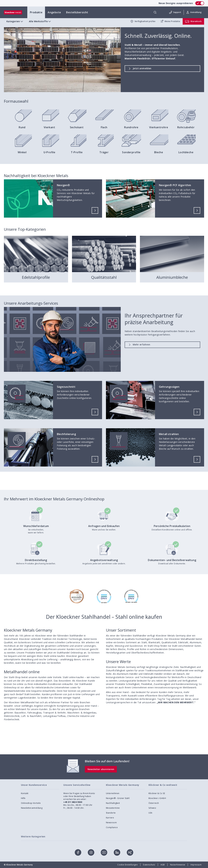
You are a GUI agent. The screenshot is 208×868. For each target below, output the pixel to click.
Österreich (154, 803)
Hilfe (23, 798)
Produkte (36, 12)
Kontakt (25, 793)
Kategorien (15, 21)
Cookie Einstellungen (127, 865)
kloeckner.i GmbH (157, 798)
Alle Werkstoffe (40, 21)
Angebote (54, 12)
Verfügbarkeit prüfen (143, 21)
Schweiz (152, 808)
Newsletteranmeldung (32, 808)
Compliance (112, 827)
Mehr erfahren (139, 344)
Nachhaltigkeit (113, 803)
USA (150, 813)
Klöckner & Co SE (157, 793)
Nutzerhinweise (178, 865)
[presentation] (104, 434)
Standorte (111, 813)
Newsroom (111, 823)
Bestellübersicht (77, 12)
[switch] (200, 3)
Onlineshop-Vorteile (31, 803)
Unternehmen (113, 793)
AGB (163, 865)
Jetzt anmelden (140, 68)
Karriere (110, 818)
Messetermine (113, 808)
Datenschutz (149, 865)
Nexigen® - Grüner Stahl (118, 798)
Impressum (196, 865)
